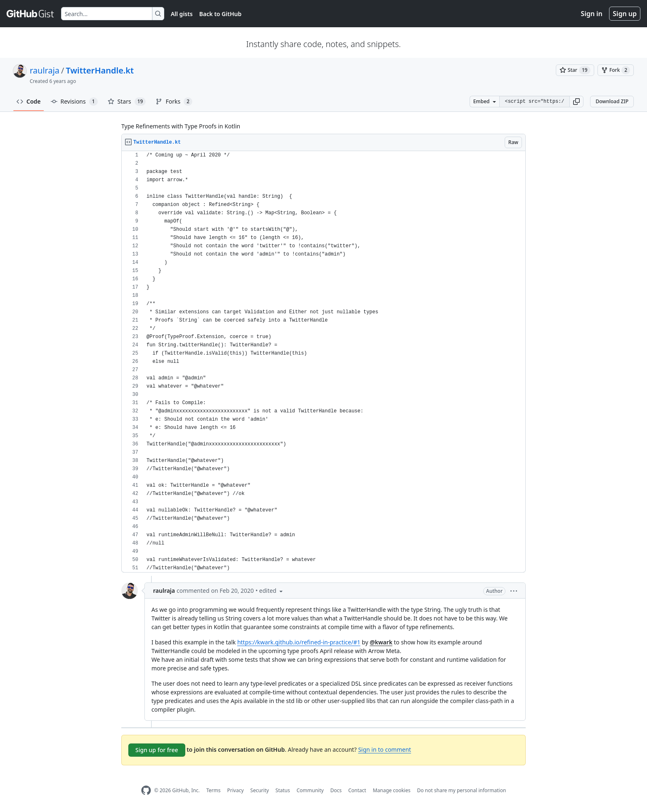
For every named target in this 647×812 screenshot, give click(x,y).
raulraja (45, 70)
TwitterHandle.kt (100, 70)
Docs (336, 790)
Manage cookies (391, 790)
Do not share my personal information (462, 790)
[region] (323, 362)
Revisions (74, 102)
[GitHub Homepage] (146, 790)
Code (29, 101)
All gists (182, 14)
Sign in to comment (385, 749)
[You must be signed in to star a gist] (575, 70)
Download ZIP (612, 101)
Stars (127, 102)
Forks (174, 102)
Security (260, 790)
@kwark (381, 642)
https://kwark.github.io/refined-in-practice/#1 (299, 642)
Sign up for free (157, 750)
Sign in (592, 14)
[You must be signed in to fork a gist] (616, 70)
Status (283, 790)
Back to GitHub (220, 14)
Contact (357, 790)
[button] (576, 102)
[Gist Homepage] (31, 14)
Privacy (236, 790)
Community (310, 790)
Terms (214, 790)
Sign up (625, 14)
